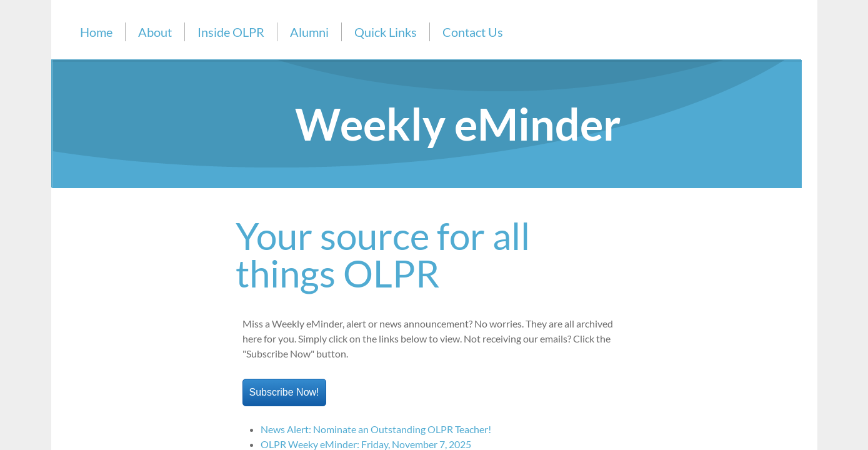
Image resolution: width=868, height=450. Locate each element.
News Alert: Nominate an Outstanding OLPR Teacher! (376, 429)
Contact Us (473, 32)
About (155, 32)
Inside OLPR (231, 32)
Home (96, 32)
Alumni (309, 32)
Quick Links (386, 32)
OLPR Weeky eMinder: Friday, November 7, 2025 (366, 444)
